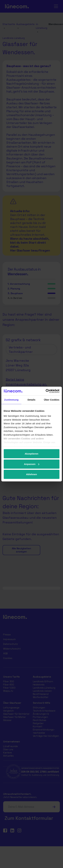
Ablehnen (31, 474)
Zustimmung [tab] (11, 400)
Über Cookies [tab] (52, 400)
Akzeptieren (31, 454)
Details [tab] (31, 400)
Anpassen (32, 464)
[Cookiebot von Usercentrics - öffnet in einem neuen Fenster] (46, 391)
